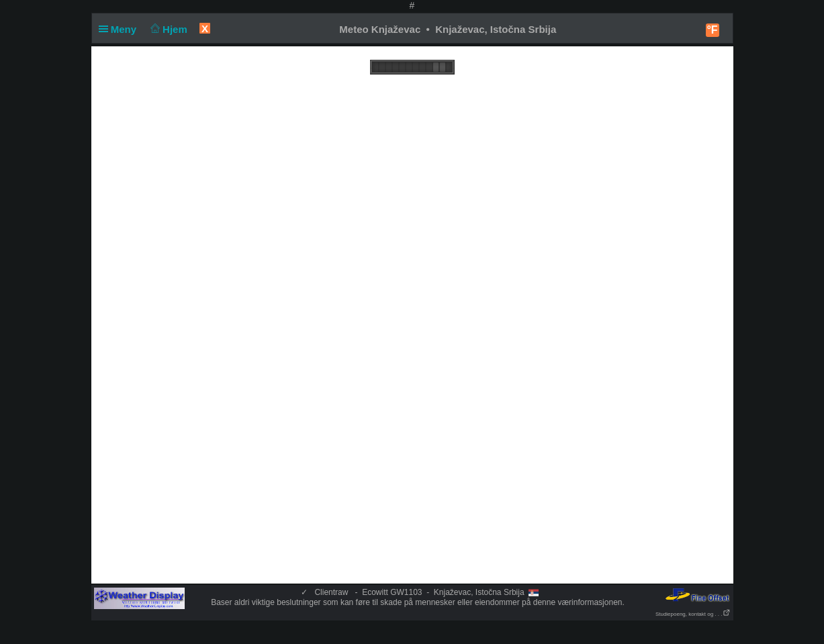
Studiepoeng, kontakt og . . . (693, 614)
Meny (121, 29)
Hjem (167, 29)
